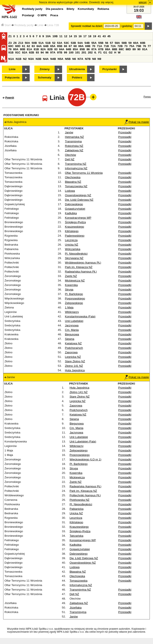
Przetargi (28, 15)
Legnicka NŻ (73, 357)
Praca (54, 15)
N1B (18, 59)
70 (94, 46)
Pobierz (77, 77)
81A (29, 49)
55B (101, 43)
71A (99, 46)
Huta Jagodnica (75, 370)
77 (149, 46)
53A (60, 43)
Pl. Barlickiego (74, 294)
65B (60, 46)
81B (36, 49)
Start (6, 25)
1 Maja (69, 307)
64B (46, 46)
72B (120, 46)
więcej (143, 2)
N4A (46, 59)
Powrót (10, 98)
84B (68, 49)
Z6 (15, 43)
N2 (25, 59)
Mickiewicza (77, 477)
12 (66, 36)
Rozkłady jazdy (24, 25)
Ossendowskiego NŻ (78, 195)
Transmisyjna (73, 141)
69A (81, 46)
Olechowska (73, 177)
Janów (69, 132)
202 (90, 52)
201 (84, 52)
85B (82, 49)
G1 (105, 52)
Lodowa (70, 191)
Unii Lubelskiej (74, 321)
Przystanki (110, 69)
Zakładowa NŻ (74, 150)
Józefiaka (76, 608)
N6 (74, 59)
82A (43, 49)
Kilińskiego (72, 231)
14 (71, 36)
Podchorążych (74, 348)
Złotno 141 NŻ (74, 366)
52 (54, 43)
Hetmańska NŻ (74, 137)
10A (48, 36)
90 (139, 49)
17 (85, 36)
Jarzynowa (72, 325)
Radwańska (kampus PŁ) (81, 272)
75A (132, 46)
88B (115, 49)
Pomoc (147, 97)
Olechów (70, 155)
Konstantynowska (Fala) (80, 316)
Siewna (70, 339)
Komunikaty (86, 9)
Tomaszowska (79, 581)
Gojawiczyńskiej (75, 209)
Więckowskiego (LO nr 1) (85, 459)
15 (75, 36)
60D (18, 46)
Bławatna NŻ (73, 182)
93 (37, 52)
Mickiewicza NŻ (75, 281)
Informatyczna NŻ (76, 168)
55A (94, 43)
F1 (100, 52)
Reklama (103, 9)
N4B (53, 59)
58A (117, 43)
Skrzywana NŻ (74, 258)
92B (31, 52)
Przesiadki (125, 132)
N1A (11, 59)
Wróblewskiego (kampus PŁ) (83, 263)
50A (27, 43)
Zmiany (45, 69)
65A (53, 46)
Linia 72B (53, 25)
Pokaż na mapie (137, 122)
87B (101, 49)
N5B (68, 59)
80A (16, 49)
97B (60, 52)
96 (47, 52)
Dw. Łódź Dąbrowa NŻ (79, 200)
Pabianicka (76, 509)
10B (55, 36)
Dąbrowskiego (74, 204)
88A (108, 49)
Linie (40, 25)
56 (107, 43)
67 (70, 46)
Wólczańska (73, 249)
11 (61, 36)
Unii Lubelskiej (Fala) (83, 441)
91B (11, 52)
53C (67, 43)
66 (66, 46)
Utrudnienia (77, 69)
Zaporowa (71, 352)
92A (25, 52)
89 (134, 49)
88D (128, 49)
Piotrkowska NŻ (79, 500)
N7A (81, 59)
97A (53, 52)
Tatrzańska (76, 536)
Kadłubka (71, 213)
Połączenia (12, 77)
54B (87, 43)
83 (56, 49)
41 (99, 36)
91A (145, 49)
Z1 (10, 36)
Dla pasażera (55, 9)
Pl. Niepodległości (76, 254)
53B (73, 43)
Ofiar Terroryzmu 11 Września (84, 173)
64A (39, 46)
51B (48, 43)
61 (24, 46)
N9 (99, 59)
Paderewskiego (75, 236)
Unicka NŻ (71, 245)
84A (62, 49)
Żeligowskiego (74, 303)
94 (42, 52)
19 (95, 36)
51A (41, 43)
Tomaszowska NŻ (76, 186)
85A (75, 49)
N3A (31, 59)
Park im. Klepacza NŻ (79, 267)
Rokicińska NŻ (74, 146)
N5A (60, 59)
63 (33, 46)
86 (88, 49)
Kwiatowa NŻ (73, 343)
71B (106, 46)
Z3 (10, 43)
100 (71, 52)
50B (34, 43)
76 (144, 46)
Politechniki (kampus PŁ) (85, 495)
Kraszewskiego (74, 227)
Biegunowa (72, 334)
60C (11, 46)
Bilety (70, 9)
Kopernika (71, 285)
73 (126, 46)
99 (66, 52)
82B (50, 49)
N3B (39, 59)
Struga (69, 290)
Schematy (45, 77)
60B (143, 43)
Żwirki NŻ (71, 276)
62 (28, 46)
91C (18, 52)
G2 (111, 52)
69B (88, 46)
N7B (88, 59)
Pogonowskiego (75, 298)
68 (75, 46)
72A (113, 46)
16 (80, 36)
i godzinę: (127, 26)
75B (138, 46)
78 (10, 49)
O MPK (42, 15)
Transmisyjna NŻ (76, 164)
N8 (94, 59)
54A (80, 43)
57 (111, 43)
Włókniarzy (72, 312)
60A (136, 43)
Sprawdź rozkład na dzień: (87, 26)
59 (130, 43)
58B (124, 43)
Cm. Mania (72, 330)
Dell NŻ (70, 159)
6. (95, 52)
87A (94, 49)
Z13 (21, 43)
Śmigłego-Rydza (75, 222)
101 (77, 52)
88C (121, 49)
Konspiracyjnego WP (78, 218)
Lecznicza (71, 240)
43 (104, 36)
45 (109, 36)
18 (90, 36)
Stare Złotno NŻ (75, 361)
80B (23, 49)
